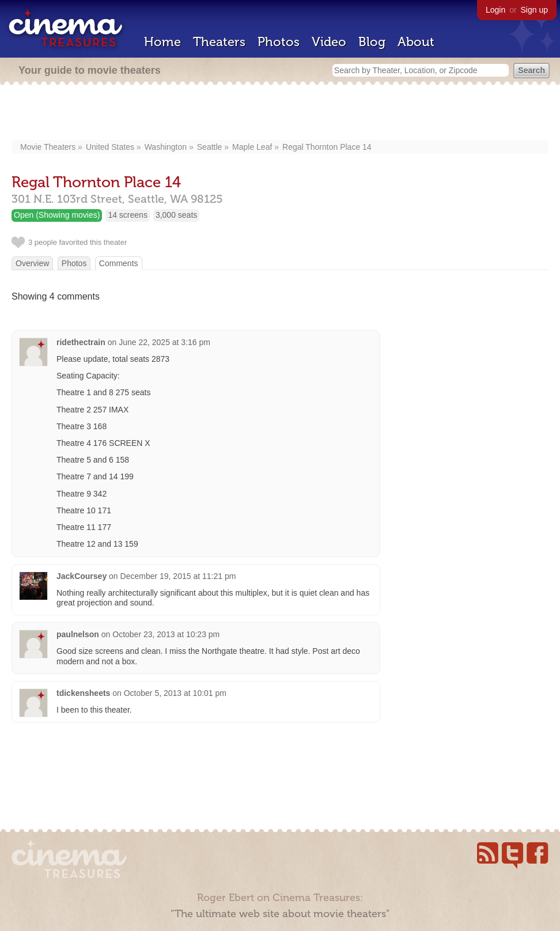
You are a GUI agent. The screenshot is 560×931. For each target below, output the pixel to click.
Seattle (210, 147)
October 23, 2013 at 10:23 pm (166, 634)
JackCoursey (82, 576)
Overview (32, 263)
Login (495, 10)
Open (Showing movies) (57, 215)
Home (162, 42)
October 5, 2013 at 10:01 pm (175, 693)
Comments (119, 263)
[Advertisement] (280, 113)
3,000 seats (176, 215)
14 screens (127, 215)
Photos (279, 42)
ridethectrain (81, 342)
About (416, 42)
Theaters (219, 42)
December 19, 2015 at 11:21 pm (178, 576)
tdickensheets (83, 693)
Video (329, 42)
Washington (166, 147)
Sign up (534, 10)
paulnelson (78, 634)
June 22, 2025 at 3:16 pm (164, 342)
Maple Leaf (252, 147)
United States (110, 147)
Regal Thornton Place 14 (327, 147)
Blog (372, 42)
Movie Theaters (48, 147)
